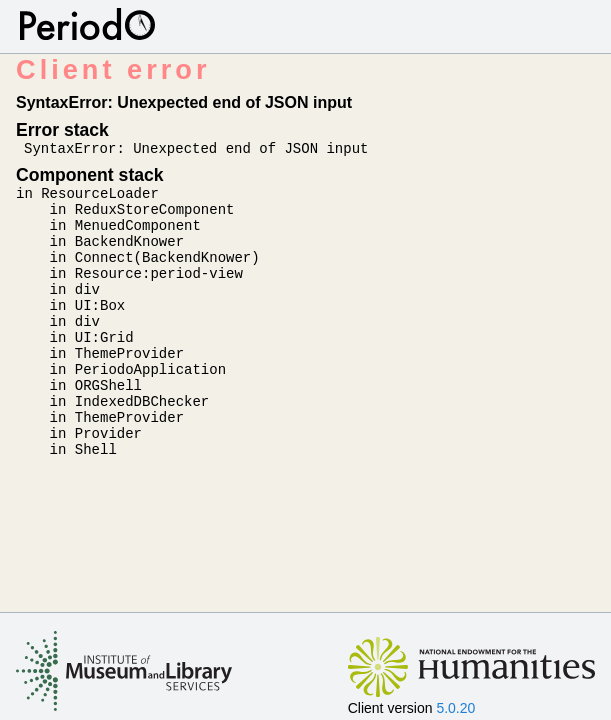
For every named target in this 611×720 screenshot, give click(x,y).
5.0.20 (455, 708)
